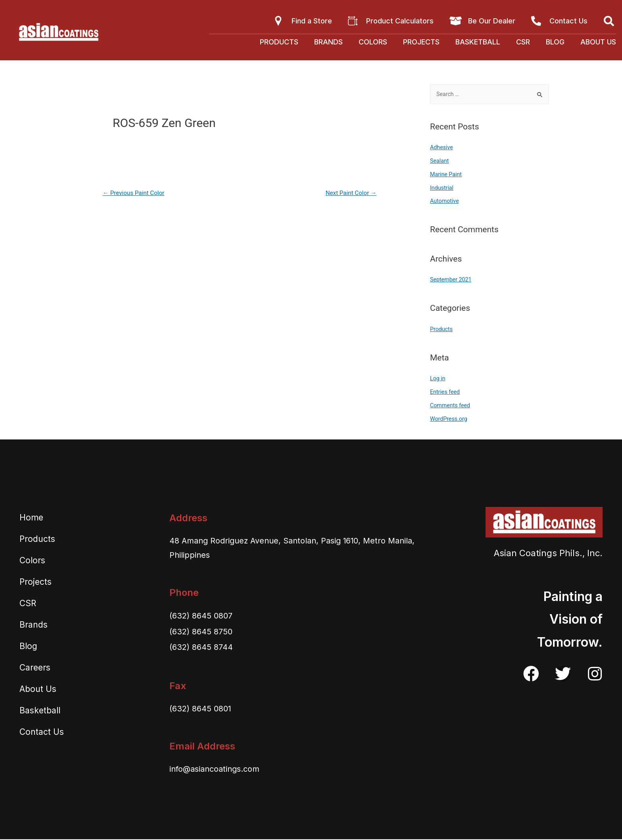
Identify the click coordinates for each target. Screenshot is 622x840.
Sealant (440, 162)
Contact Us (42, 733)
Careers (35, 668)
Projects (421, 42)
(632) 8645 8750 (204, 632)
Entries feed (446, 393)
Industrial (442, 189)
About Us (598, 42)
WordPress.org (450, 420)
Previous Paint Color (136, 193)
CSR (523, 42)
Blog (555, 42)
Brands (328, 42)
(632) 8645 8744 (204, 647)
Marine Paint (447, 175)
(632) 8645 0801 (203, 709)
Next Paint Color (349, 193)
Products (279, 42)
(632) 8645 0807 (204, 616)
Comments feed (451, 406)
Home (31, 518)
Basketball (478, 42)
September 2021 (452, 280)
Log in (438, 379)
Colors (373, 42)
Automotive (445, 202)
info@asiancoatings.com (221, 769)
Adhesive (442, 148)
